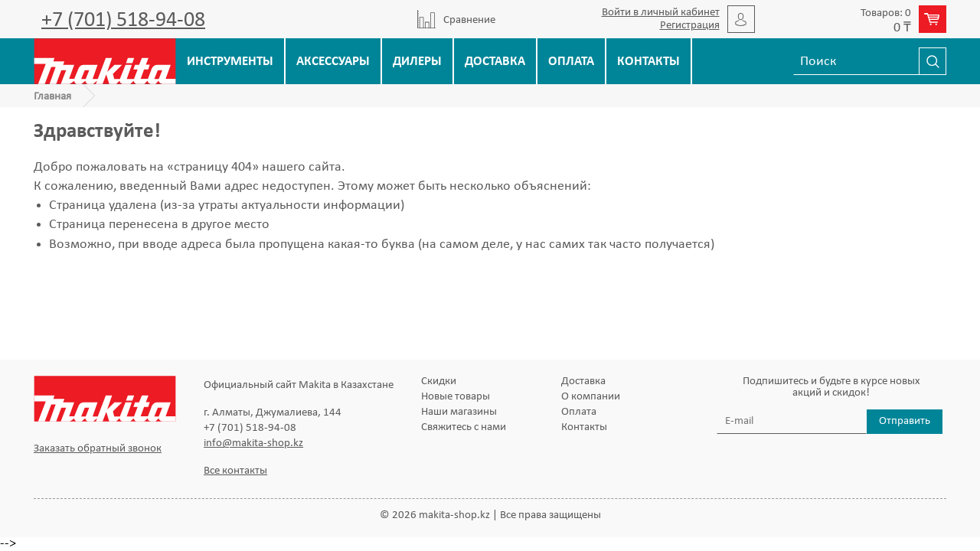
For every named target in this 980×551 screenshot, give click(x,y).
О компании (591, 397)
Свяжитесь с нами (464, 427)
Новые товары (456, 397)
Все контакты (235, 471)
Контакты (648, 62)
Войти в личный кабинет (661, 13)
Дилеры (417, 62)
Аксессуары (333, 62)
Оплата (571, 62)
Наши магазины (459, 412)
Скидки (439, 381)
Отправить (905, 421)
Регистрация (690, 26)
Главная (52, 97)
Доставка (495, 62)
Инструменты (230, 62)
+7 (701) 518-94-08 (123, 21)
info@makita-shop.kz (253, 443)
